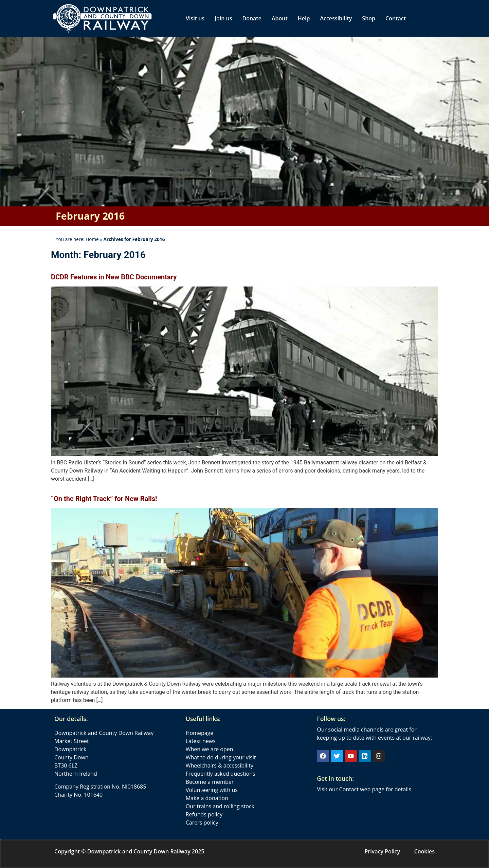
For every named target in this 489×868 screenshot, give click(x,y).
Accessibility (336, 18)
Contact (396, 18)
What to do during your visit (221, 757)
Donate (252, 18)
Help (304, 18)
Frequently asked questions (221, 774)
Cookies (424, 851)
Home (92, 239)
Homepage (200, 733)
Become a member (210, 782)
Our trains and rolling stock (220, 806)
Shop (369, 18)
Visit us (195, 18)
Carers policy (202, 823)
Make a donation (207, 798)
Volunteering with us (212, 790)
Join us (223, 18)
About (280, 18)
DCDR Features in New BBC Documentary (114, 277)
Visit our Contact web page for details (364, 789)
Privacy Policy (382, 851)
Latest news (201, 741)
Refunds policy (204, 814)
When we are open (210, 749)
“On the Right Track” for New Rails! (104, 499)
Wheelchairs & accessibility (220, 765)
